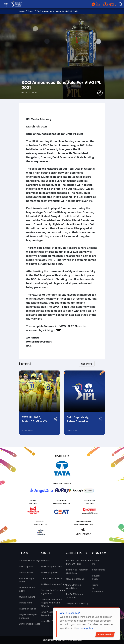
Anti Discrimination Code (53, 585)
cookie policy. (86, 628)
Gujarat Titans (26, 573)
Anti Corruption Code (51, 567)
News (31, 11)
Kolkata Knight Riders (27, 580)
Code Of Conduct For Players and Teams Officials (51, 603)
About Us (45, 561)
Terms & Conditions (96, 588)
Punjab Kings (26, 603)
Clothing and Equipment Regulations (53, 592)
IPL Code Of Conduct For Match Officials (79, 562)
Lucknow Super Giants (27, 589)
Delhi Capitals (26, 567)
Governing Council (76, 579)
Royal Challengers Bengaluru (28, 617)
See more (85, 364)
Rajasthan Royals (28, 609)
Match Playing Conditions (74, 587)
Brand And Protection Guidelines (77, 572)
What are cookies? (70, 613)
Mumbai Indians (27, 597)
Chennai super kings (30, 561)
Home (22, 11)
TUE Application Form (51, 579)
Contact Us (96, 562)
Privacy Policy (96, 578)
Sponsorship (96, 570)
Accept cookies (105, 634)
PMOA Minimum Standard (75, 596)
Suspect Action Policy (77, 603)
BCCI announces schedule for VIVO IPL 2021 (57, 11)
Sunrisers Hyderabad (30, 624)
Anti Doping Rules (50, 573)
